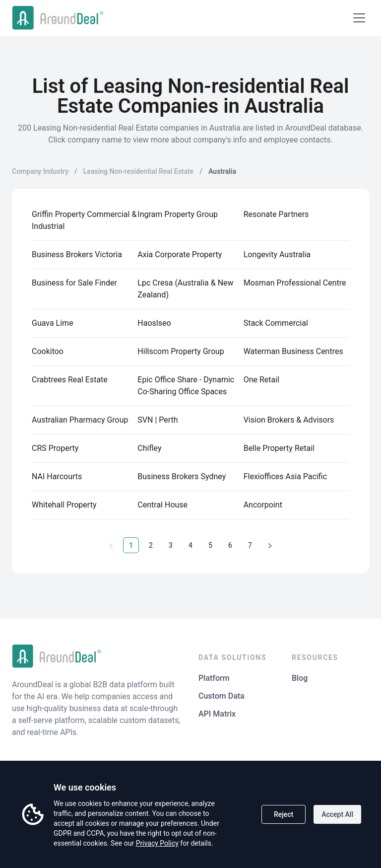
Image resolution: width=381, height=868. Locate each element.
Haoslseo (154, 323)
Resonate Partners (276, 214)
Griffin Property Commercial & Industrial (84, 220)
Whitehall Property (64, 505)
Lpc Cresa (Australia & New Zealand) (185, 289)
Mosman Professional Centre (295, 283)
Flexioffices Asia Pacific (285, 476)
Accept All (337, 814)
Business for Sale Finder (74, 283)
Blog (300, 678)
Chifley (149, 448)
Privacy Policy (157, 843)
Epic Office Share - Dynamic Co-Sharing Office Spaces (186, 386)
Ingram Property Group (178, 214)
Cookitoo (48, 351)
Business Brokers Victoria (77, 254)
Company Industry (40, 171)
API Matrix (217, 714)
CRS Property (55, 448)
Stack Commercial (276, 323)
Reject (284, 814)
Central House (162, 505)
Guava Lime (53, 323)
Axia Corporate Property (180, 254)
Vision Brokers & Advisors (289, 420)
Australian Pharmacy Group (80, 420)
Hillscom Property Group (181, 351)
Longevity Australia (277, 254)
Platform (214, 678)
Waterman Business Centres (293, 351)
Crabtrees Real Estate (70, 380)
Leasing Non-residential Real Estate (139, 171)
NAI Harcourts (57, 476)
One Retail (261, 380)
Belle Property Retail (279, 448)
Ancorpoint (263, 505)
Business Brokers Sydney (182, 476)
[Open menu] (359, 18)
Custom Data (222, 696)
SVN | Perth (158, 420)
